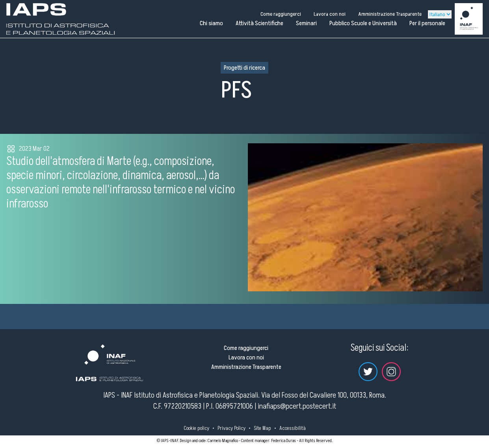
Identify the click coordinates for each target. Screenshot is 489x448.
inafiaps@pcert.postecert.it (297, 406)
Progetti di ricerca (244, 68)
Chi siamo (211, 23)
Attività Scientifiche (259, 23)
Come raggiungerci (281, 14)
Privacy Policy (231, 428)
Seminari (306, 23)
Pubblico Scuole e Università (363, 23)
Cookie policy (196, 428)
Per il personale (427, 23)
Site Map (262, 428)
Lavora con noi (330, 14)
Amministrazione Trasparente (390, 14)
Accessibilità (293, 428)
